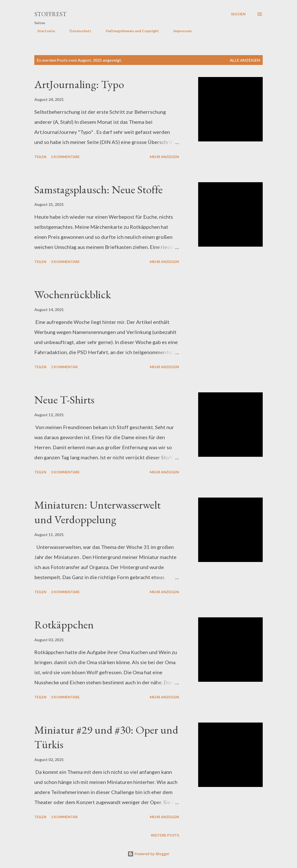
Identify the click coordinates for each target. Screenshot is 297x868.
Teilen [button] (40, 157)
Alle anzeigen (245, 60)
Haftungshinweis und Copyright (129, 31)
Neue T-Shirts (64, 400)
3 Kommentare (65, 262)
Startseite (43, 31)
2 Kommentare (65, 592)
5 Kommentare (65, 157)
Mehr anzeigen (164, 157)
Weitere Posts (165, 835)
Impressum (180, 31)
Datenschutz (77, 31)
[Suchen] (238, 14)
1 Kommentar (64, 367)
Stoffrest (50, 14)
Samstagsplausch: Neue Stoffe (98, 189)
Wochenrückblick (73, 294)
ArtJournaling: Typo (79, 84)
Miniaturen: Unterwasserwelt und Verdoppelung (97, 512)
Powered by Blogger (148, 854)
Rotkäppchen (64, 625)
